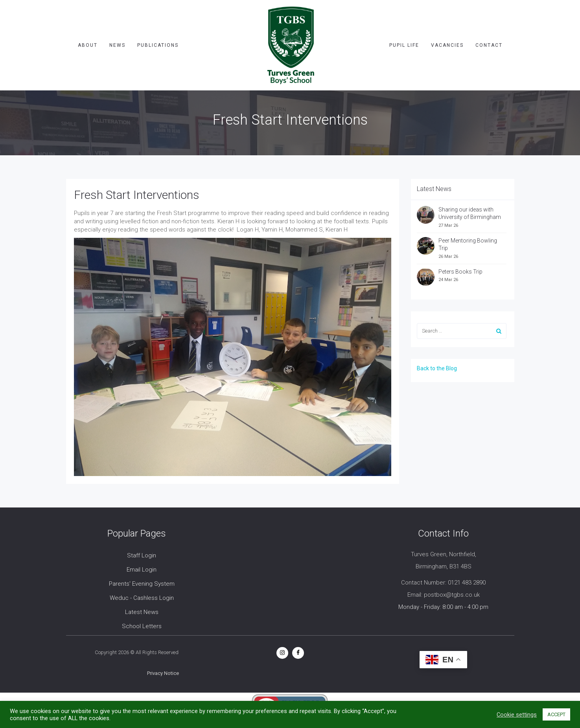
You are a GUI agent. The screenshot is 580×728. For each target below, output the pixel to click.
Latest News (142, 612)
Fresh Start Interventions (137, 195)
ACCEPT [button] (556, 714)
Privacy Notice (163, 673)
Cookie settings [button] (517, 715)
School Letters (142, 626)
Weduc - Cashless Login (142, 598)
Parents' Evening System (142, 584)
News (117, 45)
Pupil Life (404, 45)
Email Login (142, 570)
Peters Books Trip (460, 272)
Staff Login (142, 555)
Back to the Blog (437, 368)
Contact (489, 45)
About (88, 45)
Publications (158, 45)
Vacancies (447, 45)
